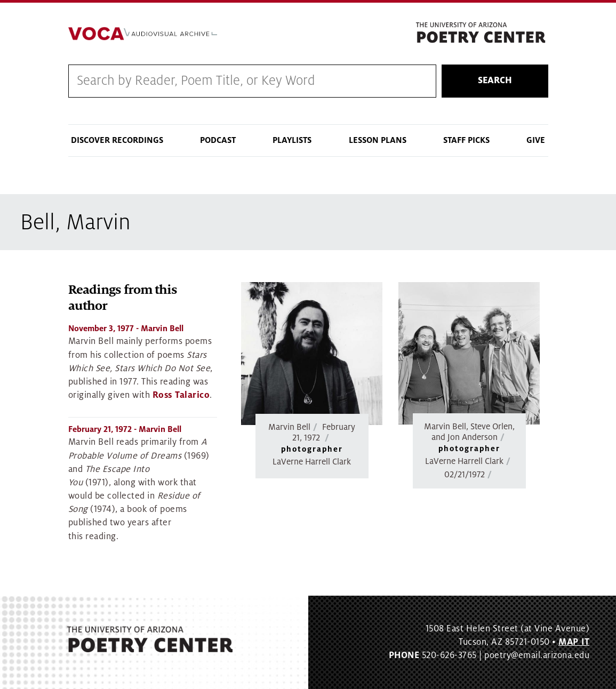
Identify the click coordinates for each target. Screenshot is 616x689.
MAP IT (574, 642)
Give (536, 140)
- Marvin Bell (126, 329)
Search (495, 81)
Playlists (292, 140)
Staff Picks (466, 140)
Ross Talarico (181, 395)
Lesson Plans (378, 140)
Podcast (218, 140)
